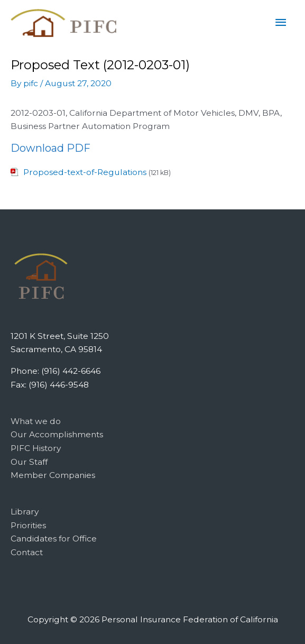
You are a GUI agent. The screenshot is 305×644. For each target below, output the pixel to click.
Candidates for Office (54, 539)
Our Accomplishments (57, 434)
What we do (36, 421)
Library (25, 512)
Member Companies (53, 475)
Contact (27, 552)
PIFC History (36, 448)
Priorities (28, 525)
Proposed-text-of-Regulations (85, 172)
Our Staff (29, 462)
